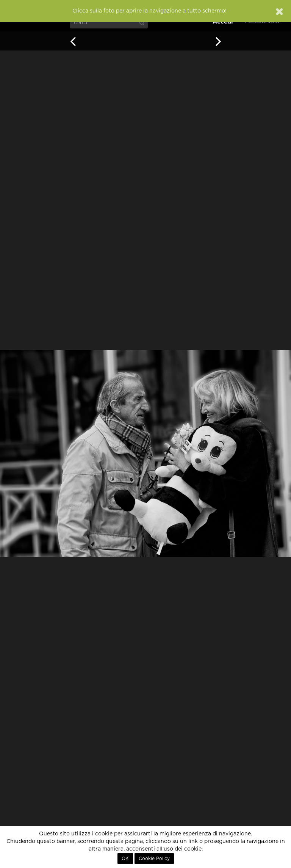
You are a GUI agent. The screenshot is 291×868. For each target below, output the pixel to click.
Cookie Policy (154, 859)
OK (125, 859)
